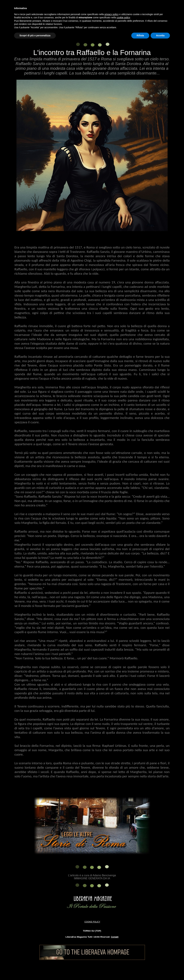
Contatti (115, 937)
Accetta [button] (160, 35)
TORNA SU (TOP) (92, 931)
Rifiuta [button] (140, 35)
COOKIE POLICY (92, 922)
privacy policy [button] (112, 14)
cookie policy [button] (123, 17)
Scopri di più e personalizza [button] (35, 35)
